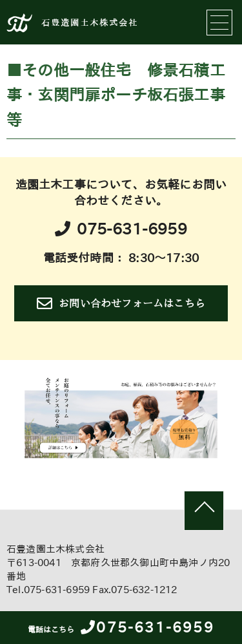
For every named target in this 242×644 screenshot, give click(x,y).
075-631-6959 (121, 627)
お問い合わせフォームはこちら (121, 303)
